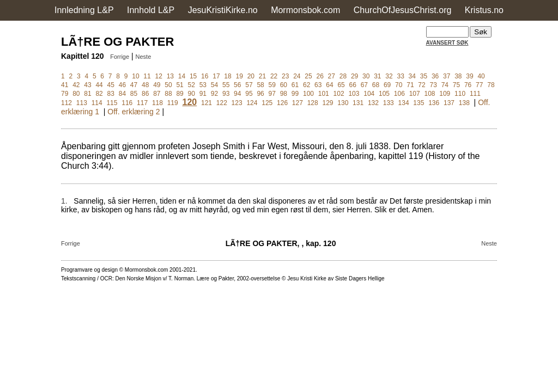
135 (418, 103)
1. (64, 201)
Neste (144, 57)
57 (249, 85)
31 (377, 76)
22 (274, 76)
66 (353, 85)
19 (239, 76)
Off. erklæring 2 (134, 112)
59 (272, 85)
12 (159, 76)
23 (285, 76)
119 (173, 103)
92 (214, 94)
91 (203, 94)
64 (329, 85)
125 (267, 103)
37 (447, 76)
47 (134, 85)
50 (168, 85)
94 (237, 94)
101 (324, 94)
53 (203, 85)
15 (193, 76)
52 (192, 85)
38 (458, 76)
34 (412, 76)
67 (364, 85)
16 (205, 76)
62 (307, 85)
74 (445, 85)
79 (65, 94)
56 (237, 85)
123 (237, 103)
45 (111, 85)
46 (122, 85)
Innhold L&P (151, 10)
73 (433, 85)
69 (387, 85)
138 (464, 103)
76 (468, 85)
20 (251, 76)
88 (168, 94)
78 (491, 85)
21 (262, 76)
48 (145, 85)
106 (399, 94)
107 (415, 94)
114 (97, 103)
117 (142, 103)
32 (389, 76)
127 (298, 103)
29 (354, 76)
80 (76, 94)
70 (399, 85)
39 (469, 76)
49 (157, 85)
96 (260, 94)
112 (66, 103)
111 (475, 94)
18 (228, 76)
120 (190, 102)
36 (435, 76)
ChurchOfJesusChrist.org (403, 10)
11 (147, 76)
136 (434, 103)
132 (373, 103)
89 (180, 94)
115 (112, 103)
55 (226, 85)
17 (216, 76)
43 (87, 85)
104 (369, 94)
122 (222, 103)
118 (157, 103)
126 (282, 103)
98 (284, 94)
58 (260, 85)
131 (358, 103)
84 (122, 94)
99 (295, 94)
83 (111, 94)
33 (400, 76)
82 (99, 94)
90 (192, 94)
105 (384, 94)
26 (320, 76)
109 (445, 94)
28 (343, 76)
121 (207, 103)
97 (272, 94)
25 (308, 76)
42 (76, 85)
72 (421, 85)
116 (127, 103)
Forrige (120, 57)
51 (180, 85)
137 (449, 103)
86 (145, 94)
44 (99, 85)
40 (481, 76)
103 (354, 94)
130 (343, 103)
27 (332, 76)
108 (429, 94)
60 (284, 85)
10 (135, 76)
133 (389, 103)
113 (82, 103)
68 (376, 85)
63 (318, 85)
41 (65, 85)
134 (404, 103)
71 (410, 85)
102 (339, 94)
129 (327, 103)
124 (252, 103)
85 (134, 94)
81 (87, 94)
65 (341, 85)
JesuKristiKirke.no (223, 10)
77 (479, 85)
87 (157, 94)
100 (308, 94)
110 (460, 94)
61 (295, 85)
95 (249, 94)
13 (170, 76)
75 (456, 85)
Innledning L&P (84, 10)
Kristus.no (484, 10)
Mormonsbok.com (305, 10)
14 (182, 76)
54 (214, 85)
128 (313, 103)
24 (297, 76)
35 (424, 76)
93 (226, 94)
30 (366, 76)
